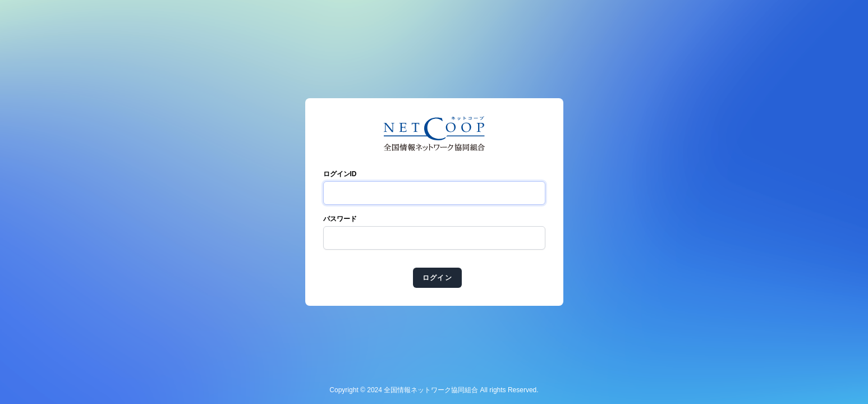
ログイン (437, 278)
